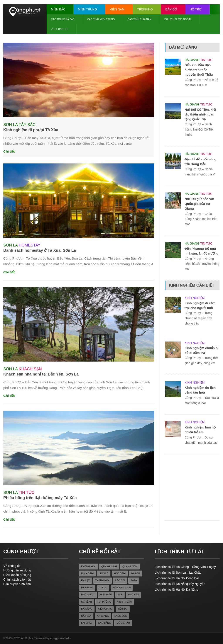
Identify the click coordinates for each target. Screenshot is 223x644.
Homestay (30, 245)
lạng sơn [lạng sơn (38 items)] (121, 616)
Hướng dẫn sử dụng (17, 570)
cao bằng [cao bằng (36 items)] (104, 623)
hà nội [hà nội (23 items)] (136, 573)
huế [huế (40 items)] (120, 595)
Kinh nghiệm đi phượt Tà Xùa (31, 130)
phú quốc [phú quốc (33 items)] (88, 595)
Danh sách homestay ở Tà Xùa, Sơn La (40, 250)
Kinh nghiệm (194, 298)
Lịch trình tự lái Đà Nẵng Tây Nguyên (180, 584)
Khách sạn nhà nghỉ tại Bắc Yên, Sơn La (41, 374)
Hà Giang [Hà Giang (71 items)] (87, 588)
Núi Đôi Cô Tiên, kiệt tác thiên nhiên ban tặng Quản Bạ (200, 114)
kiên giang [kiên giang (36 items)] (105, 609)
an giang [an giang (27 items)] (103, 616)
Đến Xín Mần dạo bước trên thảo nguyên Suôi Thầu (199, 70)
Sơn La (10, 125)
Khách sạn (30, 369)
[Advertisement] (194, 488)
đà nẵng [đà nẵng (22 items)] (87, 609)
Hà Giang (192, 60)
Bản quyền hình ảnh (17, 584)
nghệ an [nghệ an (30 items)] (87, 602)
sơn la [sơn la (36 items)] (104, 573)
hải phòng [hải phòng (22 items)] (104, 602)
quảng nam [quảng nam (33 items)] (130, 566)
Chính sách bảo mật (17, 579)
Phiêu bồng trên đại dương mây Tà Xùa (40, 498)
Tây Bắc (27, 125)
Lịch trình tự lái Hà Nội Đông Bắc (177, 578)
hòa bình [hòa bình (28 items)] (120, 573)
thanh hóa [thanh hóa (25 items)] (103, 580)
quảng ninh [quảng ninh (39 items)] (109, 566)
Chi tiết (9, 151)
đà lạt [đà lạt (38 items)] (85, 580)
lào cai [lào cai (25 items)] (120, 580)
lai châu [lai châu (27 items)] (87, 623)
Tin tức (27, 493)
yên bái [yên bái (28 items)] (123, 609)
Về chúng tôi (12, 566)
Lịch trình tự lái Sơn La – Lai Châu (178, 573)
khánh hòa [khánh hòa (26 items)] (89, 566)
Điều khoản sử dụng (17, 575)
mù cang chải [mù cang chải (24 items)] (122, 588)
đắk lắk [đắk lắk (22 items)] (86, 616)
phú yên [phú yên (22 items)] (133, 595)
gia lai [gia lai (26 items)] (103, 588)
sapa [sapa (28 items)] (134, 580)
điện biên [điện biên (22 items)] (106, 595)
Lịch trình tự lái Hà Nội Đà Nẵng (177, 590)
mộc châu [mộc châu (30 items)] (123, 623)
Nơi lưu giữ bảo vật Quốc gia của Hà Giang (199, 204)
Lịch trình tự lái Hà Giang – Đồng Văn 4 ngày (185, 567)
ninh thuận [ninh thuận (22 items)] (124, 602)
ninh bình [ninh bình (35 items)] (87, 573)
